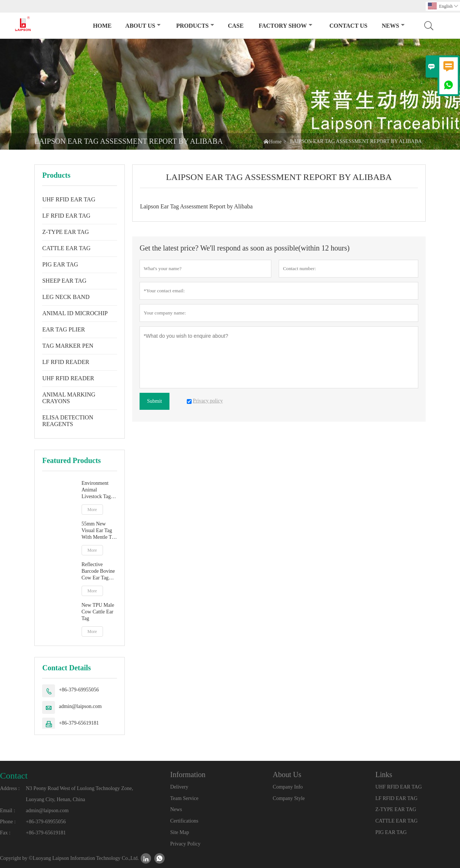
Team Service (184, 798)
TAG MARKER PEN (68, 346)
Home (102, 26)
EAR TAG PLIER (63, 329)
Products (195, 26)
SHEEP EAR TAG (64, 281)
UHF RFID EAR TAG (69, 199)
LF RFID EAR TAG (66, 216)
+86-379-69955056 (79, 690)
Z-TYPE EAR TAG (65, 232)
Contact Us (348, 26)
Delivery (179, 787)
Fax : (5, 833)
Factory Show (286, 26)
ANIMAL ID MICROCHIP (75, 313)
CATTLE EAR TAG (66, 248)
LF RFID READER (66, 362)
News (393, 26)
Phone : (8, 822)
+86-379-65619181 (79, 723)
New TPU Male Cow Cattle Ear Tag (98, 612)
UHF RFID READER (68, 378)
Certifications (184, 821)
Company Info (288, 787)
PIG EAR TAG (60, 264)
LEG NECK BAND (66, 297)
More (92, 510)
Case (236, 26)
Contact (14, 776)
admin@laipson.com (80, 706)
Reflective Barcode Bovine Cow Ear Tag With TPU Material (98, 571)
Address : (10, 788)
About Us (143, 26)
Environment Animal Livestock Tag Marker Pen (96, 490)
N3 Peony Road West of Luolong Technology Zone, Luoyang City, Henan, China (80, 794)
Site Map (180, 832)
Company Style (289, 798)
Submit (154, 401)
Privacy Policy (185, 844)
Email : (8, 811)
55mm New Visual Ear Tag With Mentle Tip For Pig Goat (99, 531)
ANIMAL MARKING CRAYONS (69, 398)
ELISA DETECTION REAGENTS (68, 421)
